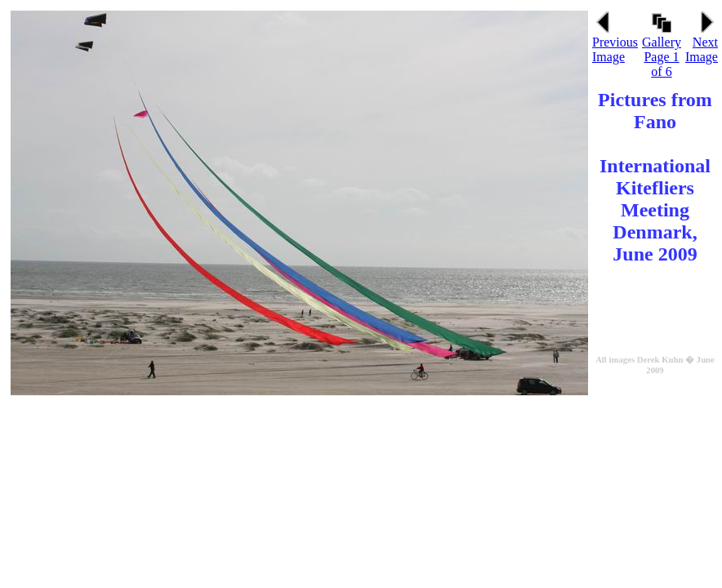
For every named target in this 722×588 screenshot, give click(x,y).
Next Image (702, 44)
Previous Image (615, 44)
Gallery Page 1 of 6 (662, 51)
